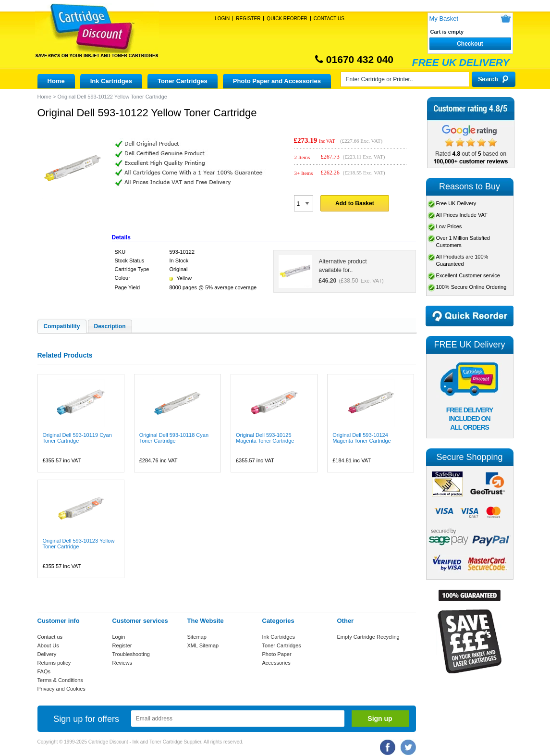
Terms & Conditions (60, 680)
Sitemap (197, 637)
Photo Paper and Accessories (277, 81)
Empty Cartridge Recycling (368, 637)
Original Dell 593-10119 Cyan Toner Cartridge (77, 438)
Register (248, 19)
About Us (48, 645)
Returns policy (54, 663)
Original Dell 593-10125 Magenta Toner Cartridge (265, 438)
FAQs (44, 671)
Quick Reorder (287, 19)
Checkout (470, 44)
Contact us (50, 637)
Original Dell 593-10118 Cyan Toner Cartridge (174, 438)
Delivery (47, 654)
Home (56, 81)
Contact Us (329, 19)
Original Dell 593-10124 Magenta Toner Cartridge (361, 438)
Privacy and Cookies (61, 689)
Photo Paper (277, 654)
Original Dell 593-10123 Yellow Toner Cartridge (79, 544)
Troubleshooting (131, 654)
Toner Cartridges (183, 81)
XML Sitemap (203, 645)
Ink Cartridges (111, 81)
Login (222, 19)
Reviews (122, 663)
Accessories (276, 663)
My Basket (444, 19)
